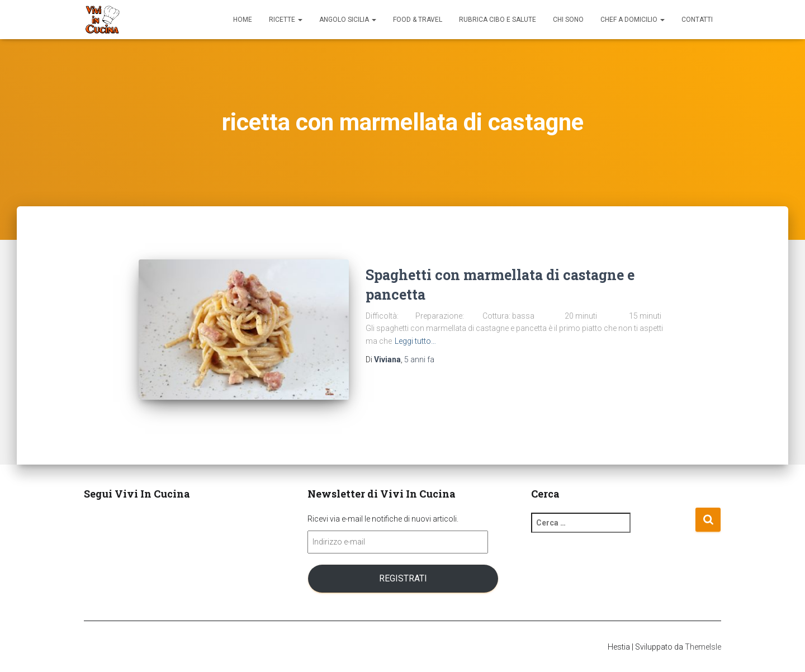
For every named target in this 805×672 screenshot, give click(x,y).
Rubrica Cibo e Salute (498, 20)
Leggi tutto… (415, 341)
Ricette (286, 20)
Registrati (403, 578)
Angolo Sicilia (348, 20)
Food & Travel (418, 20)
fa (419, 359)
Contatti (697, 20)
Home (243, 20)
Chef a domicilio (633, 20)
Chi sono (568, 20)
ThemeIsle (703, 647)
